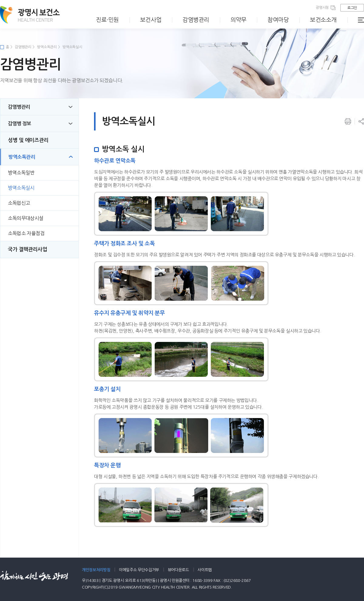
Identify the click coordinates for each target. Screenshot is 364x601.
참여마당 (278, 20)
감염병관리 (196, 20)
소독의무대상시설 (26, 218)
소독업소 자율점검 (26, 233)
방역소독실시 (72, 47)
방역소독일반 (21, 173)
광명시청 (322, 8)
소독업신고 (19, 203)
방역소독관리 (47, 47)
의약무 (239, 20)
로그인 (352, 8)
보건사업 (151, 20)
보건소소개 (323, 20)
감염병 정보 (20, 124)
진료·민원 (107, 20)
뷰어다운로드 (178, 570)
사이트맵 (205, 570)
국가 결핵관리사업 (27, 250)
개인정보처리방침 (96, 570)
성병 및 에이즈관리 (28, 140)
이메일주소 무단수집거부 (139, 570)
